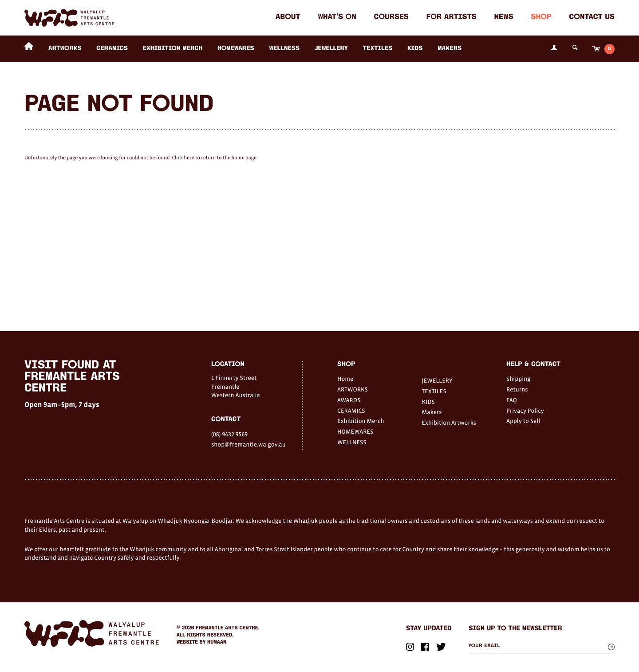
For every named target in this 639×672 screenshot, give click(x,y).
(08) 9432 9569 (229, 434)
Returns (517, 389)
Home (345, 379)
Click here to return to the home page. (215, 158)
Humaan (217, 642)
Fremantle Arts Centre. (228, 628)
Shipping (519, 379)
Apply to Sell (523, 421)
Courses (391, 18)
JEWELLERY (331, 49)
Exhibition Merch (173, 49)
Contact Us (592, 18)
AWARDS (349, 400)
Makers (450, 49)
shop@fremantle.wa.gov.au (248, 444)
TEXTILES (378, 49)
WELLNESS (284, 49)
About (288, 18)
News (504, 18)
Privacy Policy (525, 411)
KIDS (415, 49)
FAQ (512, 400)
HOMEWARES (236, 49)
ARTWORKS (65, 49)
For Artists (452, 18)
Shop (541, 18)
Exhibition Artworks (449, 423)
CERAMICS (112, 49)
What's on (337, 18)
